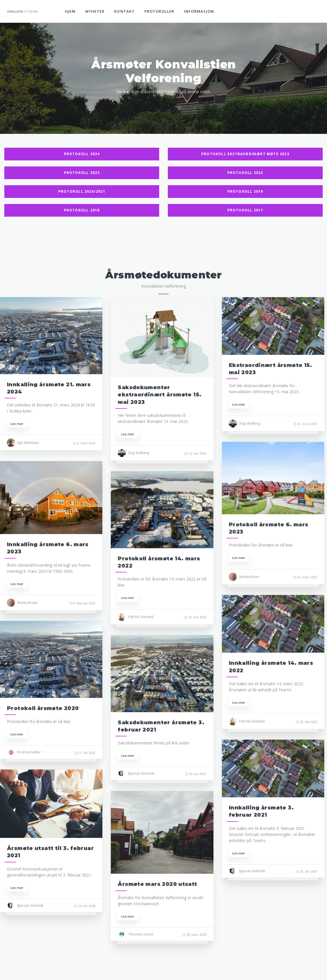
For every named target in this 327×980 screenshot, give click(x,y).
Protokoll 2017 (245, 210)
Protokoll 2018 (82, 210)
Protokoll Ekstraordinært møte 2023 (245, 154)
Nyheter (95, 11)
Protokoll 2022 (245, 173)
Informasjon (199, 11)
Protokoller (159, 11)
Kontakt (124, 11)
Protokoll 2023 (82, 173)
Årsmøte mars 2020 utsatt (157, 882)
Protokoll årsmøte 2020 (43, 707)
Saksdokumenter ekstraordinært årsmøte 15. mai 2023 (159, 395)
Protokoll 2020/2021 (82, 191)
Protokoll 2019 (245, 191)
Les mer (17, 424)
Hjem (70, 11)
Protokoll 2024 (82, 154)
